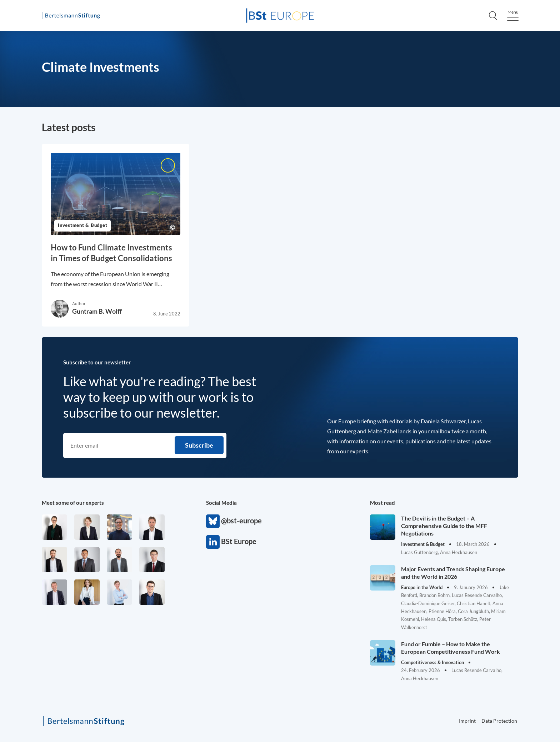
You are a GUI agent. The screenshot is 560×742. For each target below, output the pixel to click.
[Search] (493, 15)
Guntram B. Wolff (97, 311)
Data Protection (499, 721)
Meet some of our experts (73, 503)
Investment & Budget (82, 226)
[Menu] (513, 16)
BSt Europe (213, 542)
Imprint (467, 721)
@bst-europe (213, 521)
